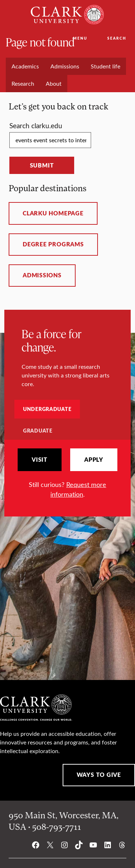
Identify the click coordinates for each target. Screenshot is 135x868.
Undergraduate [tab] (47, 409)
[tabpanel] (67, 474)
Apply (94, 460)
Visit (40, 460)
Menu (80, 38)
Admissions (42, 275)
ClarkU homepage (53, 213)
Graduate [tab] (38, 430)
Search (117, 38)
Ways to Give (99, 775)
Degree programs (53, 244)
